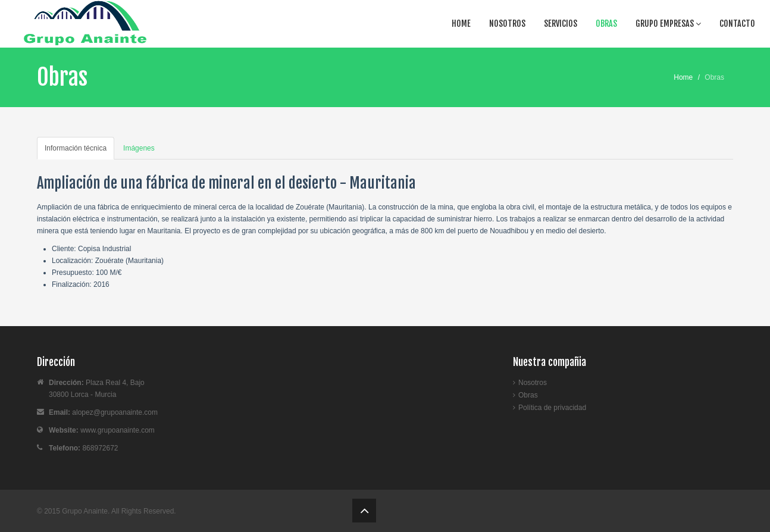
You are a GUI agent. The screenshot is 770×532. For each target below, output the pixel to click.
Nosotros (507, 24)
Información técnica (76, 148)
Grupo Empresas (668, 24)
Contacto (737, 24)
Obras (606, 24)
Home (461, 24)
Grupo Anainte (85, 511)
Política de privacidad (552, 408)
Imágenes (139, 148)
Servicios (561, 24)
